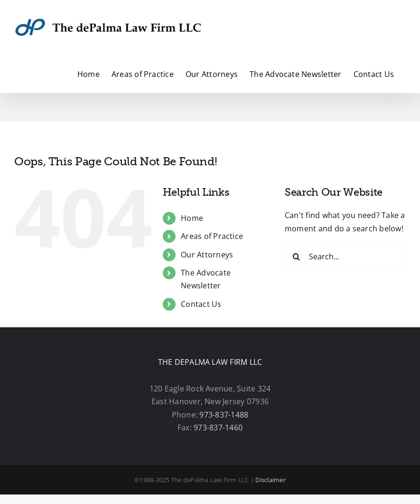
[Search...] (345, 257)
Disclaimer (270, 480)
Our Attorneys (207, 255)
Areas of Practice (212, 236)
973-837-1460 (218, 428)
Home (192, 218)
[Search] (297, 257)
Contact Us (201, 304)
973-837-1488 (224, 415)
